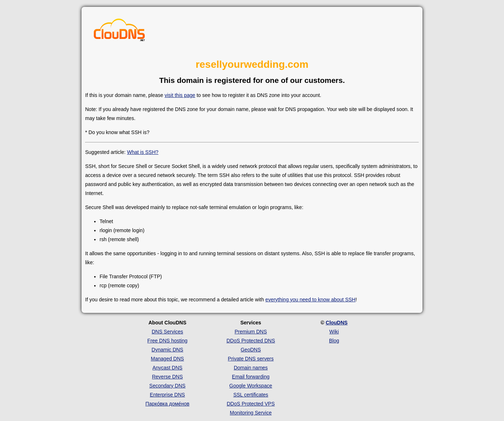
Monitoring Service (251, 413)
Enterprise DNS (167, 395)
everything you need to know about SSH (311, 300)
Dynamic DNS (167, 350)
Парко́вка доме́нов (167, 404)
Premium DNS (251, 332)
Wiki (334, 332)
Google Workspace (251, 386)
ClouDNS (337, 323)
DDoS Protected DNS (251, 341)
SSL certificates (251, 395)
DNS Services (167, 332)
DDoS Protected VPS (251, 404)
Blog (334, 341)
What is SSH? (143, 152)
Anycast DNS (167, 368)
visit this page (180, 95)
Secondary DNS (167, 386)
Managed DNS (167, 359)
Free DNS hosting (167, 341)
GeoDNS (251, 350)
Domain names (251, 368)
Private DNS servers (251, 359)
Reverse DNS (167, 377)
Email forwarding (251, 377)
